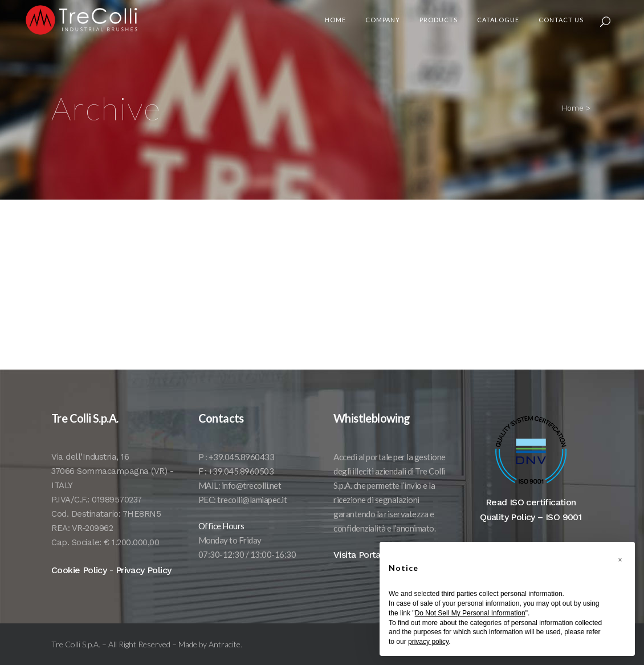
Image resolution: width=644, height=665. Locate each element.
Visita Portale (361, 566)
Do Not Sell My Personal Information (470, 613)
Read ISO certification (531, 514)
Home (573, 108)
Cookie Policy (79, 581)
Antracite (225, 656)
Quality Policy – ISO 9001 (531, 528)
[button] (620, 560)
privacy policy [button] (428, 642)
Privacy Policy (144, 581)
